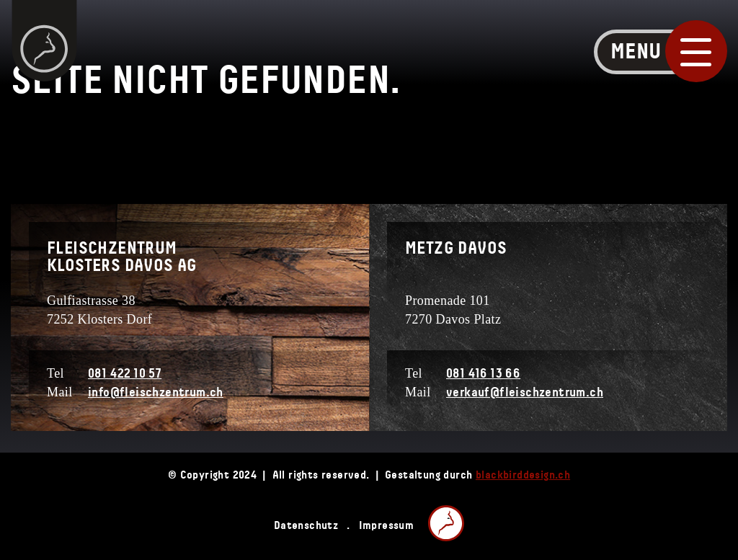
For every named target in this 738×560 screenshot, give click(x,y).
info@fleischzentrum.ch (156, 393)
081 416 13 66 (483, 374)
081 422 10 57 (125, 374)
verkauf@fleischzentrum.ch (525, 393)
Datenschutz (306, 525)
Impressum (387, 525)
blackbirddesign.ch (523, 475)
